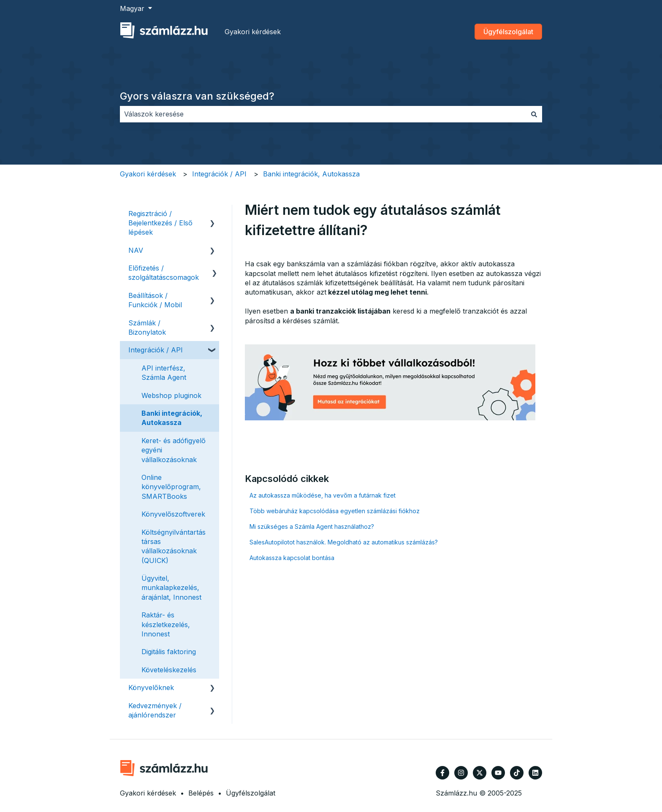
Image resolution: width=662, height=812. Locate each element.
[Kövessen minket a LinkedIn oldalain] (535, 773)
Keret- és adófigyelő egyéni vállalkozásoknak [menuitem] (174, 450)
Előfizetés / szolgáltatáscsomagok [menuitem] (164, 273)
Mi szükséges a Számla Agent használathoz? (312, 526)
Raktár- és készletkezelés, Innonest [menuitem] (166, 624)
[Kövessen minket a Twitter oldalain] (480, 773)
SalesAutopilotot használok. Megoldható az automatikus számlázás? (344, 542)
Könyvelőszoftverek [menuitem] (173, 514)
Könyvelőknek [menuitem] (151, 687)
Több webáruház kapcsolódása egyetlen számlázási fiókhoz (335, 511)
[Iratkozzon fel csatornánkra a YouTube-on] (498, 773)
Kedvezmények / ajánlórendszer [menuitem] (155, 710)
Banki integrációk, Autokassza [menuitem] (172, 418)
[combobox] (323, 114)
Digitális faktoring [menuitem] (169, 652)
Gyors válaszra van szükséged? (197, 96)
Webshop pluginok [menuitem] (171, 395)
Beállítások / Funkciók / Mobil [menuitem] (155, 300)
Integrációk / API (219, 174)
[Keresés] (534, 114)
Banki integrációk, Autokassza (311, 174)
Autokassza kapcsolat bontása (292, 558)
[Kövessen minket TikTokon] (517, 773)
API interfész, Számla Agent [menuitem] (164, 373)
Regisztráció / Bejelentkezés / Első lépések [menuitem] (160, 223)
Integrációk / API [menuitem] (156, 350)
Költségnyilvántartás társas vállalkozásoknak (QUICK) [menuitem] (174, 546)
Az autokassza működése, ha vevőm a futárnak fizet (323, 495)
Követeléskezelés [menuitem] (169, 670)
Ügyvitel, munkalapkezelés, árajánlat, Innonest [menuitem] (171, 588)
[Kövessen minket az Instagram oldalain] (461, 773)
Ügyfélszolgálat (508, 32)
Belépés (201, 793)
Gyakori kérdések (253, 32)
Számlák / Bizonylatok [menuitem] (147, 328)
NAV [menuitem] (136, 250)
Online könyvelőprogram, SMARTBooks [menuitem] (171, 487)
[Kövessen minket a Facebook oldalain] (442, 773)
